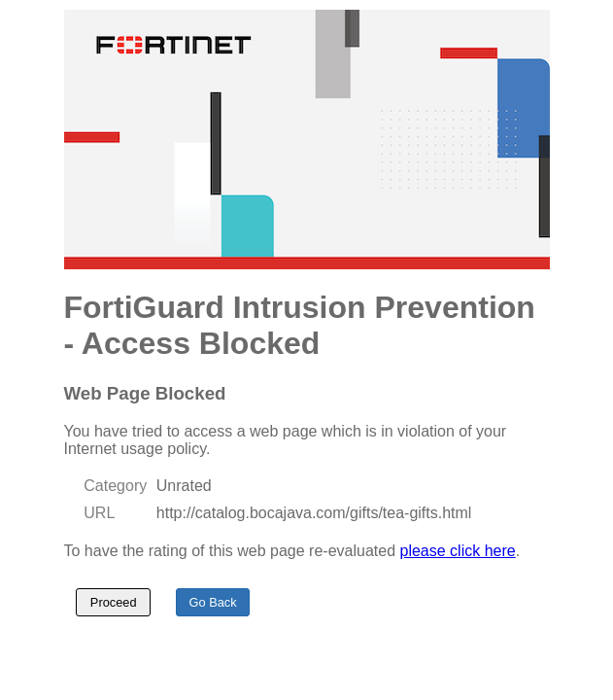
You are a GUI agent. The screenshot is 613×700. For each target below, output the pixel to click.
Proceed (114, 602)
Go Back (213, 602)
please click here (458, 551)
